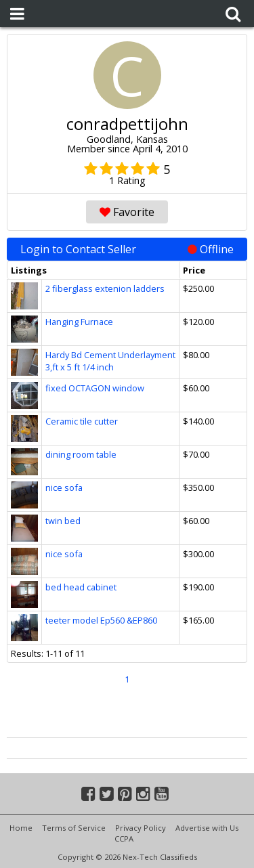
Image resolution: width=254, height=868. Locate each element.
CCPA (124, 839)
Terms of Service (74, 828)
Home (21, 828)
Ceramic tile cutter (82, 421)
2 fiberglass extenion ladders (105, 288)
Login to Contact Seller (127, 249)
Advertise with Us (207, 828)
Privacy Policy (141, 828)
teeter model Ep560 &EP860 (101, 620)
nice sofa (64, 487)
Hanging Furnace (79, 322)
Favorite (127, 212)
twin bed (63, 521)
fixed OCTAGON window (95, 388)
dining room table (81, 454)
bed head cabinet (81, 587)
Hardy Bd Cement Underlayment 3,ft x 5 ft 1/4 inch (110, 361)
